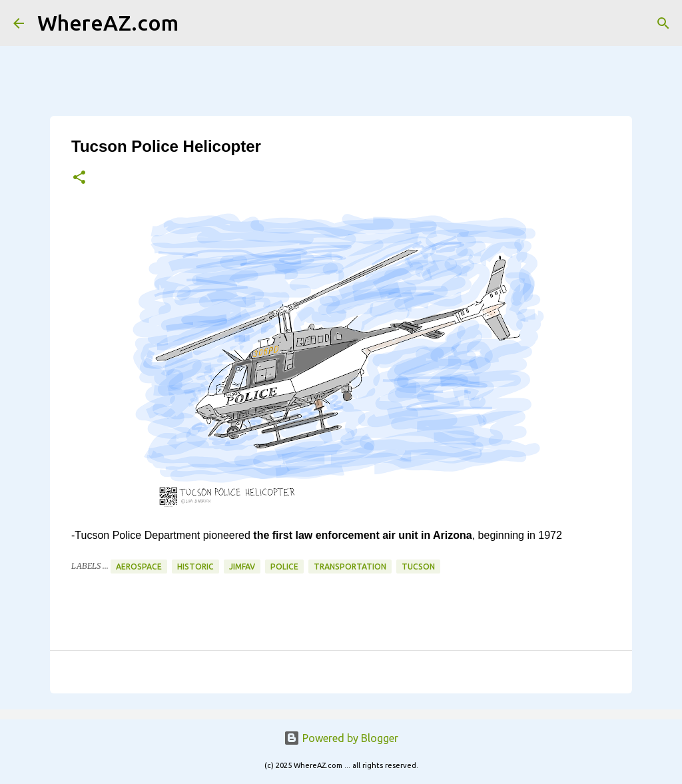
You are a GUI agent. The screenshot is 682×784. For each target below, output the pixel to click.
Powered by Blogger (341, 738)
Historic (195, 567)
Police (284, 567)
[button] (79, 178)
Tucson (418, 567)
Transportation (350, 567)
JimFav (242, 567)
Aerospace (139, 567)
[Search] (197, 23)
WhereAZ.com (108, 23)
